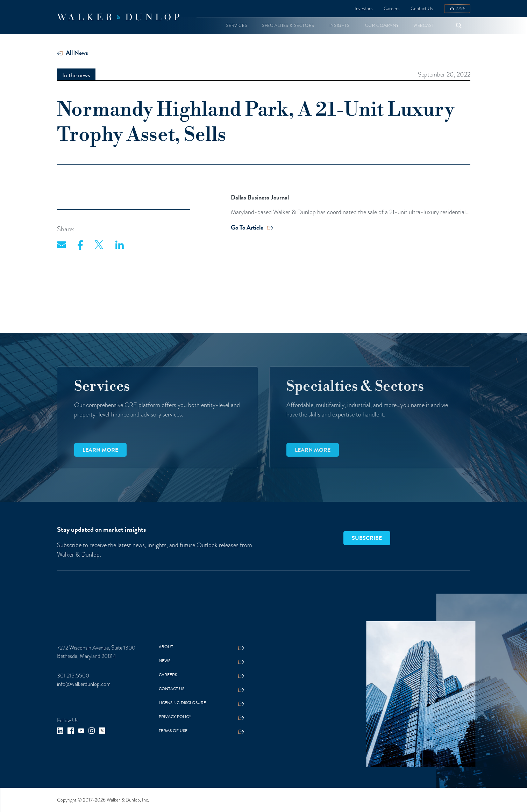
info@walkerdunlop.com (84, 684)
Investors (364, 8)
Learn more (100, 450)
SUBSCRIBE (367, 538)
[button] (237, 26)
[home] (118, 17)
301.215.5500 (73, 676)
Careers (391, 8)
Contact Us (422, 8)
